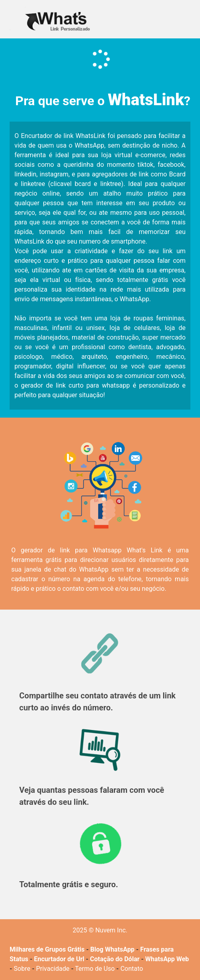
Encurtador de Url (59, 959)
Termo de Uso (95, 969)
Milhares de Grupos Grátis (47, 949)
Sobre (22, 969)
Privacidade (53, 969)
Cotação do (106, 959)
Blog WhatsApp (112, 949)
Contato (132, 969)
